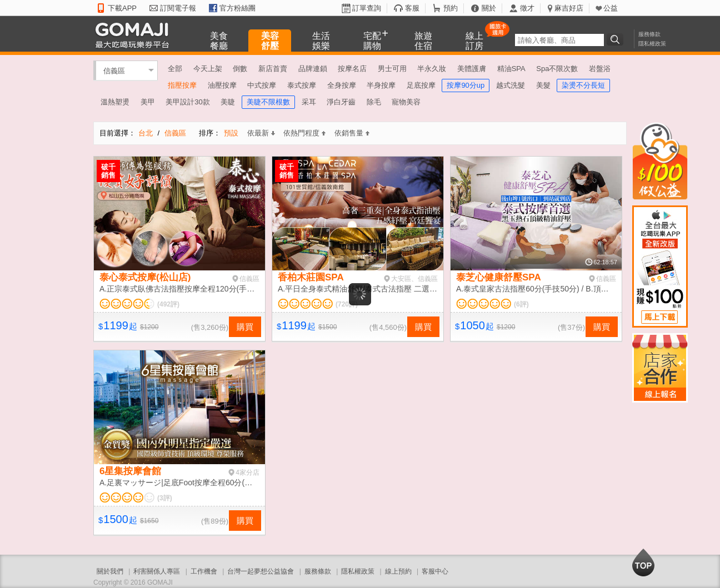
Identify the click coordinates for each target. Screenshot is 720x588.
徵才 (527, 8)
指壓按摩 (182, 85)
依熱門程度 (304, 133)
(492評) (168, 304)
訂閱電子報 (178, 8)
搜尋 (617, 39)
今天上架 (208, 69)
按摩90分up (466, 85)
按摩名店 (352, 69)
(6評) (521, 304)
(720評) (347, 304)
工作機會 (204, 571)
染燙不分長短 (583, 85)
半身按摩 (381, 85)
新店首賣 (273, 69)
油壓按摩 (222, 85)
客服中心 (435, 571)
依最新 (261, 133)
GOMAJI (135, 35)
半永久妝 (432, 69)
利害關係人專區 (157, 571)
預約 (451, 8)
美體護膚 (472, 69)
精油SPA (511, 69)
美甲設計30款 (187, 102)
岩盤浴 (600, 69)
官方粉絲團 (237, 8)
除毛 (374, 102)
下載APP (122, 8)
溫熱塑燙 (115, 102)
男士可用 (392, 69)
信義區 (114, 70)
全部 (175, 69)
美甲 (148, 102)
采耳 (309, 102)
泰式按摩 (302, 85)
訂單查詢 (367, 8)
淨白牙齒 (341, 102)
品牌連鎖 (313, 69)
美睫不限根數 (268, 102)
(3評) (165, 498)
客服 (412, 8)
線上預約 (398, 571)
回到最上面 (643, 562)
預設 (231, 133)
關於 (489, 8)
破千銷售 (108, 171)
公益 (611, 8)
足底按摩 (421, 85)
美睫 (228, 102)
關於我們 (110, 571)
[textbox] (559, 40)
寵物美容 (406, 102)
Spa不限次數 (557, 69)
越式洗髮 (511, 85)
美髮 (543, 85)
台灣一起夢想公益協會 (261, 571)
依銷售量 (352, 133)
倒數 (240, 69)
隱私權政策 (652, 44)
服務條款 (649, 34)
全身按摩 (342, 85)
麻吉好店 (569, 8)
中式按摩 (262, 85)
